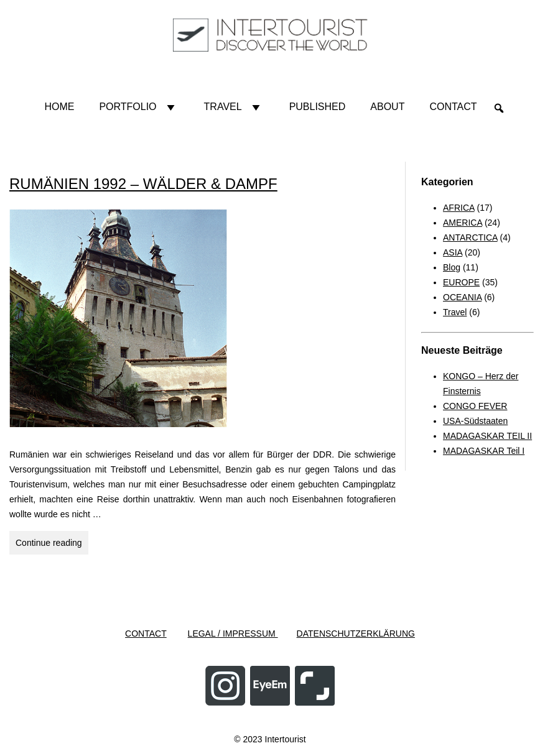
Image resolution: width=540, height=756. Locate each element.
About (387, 107)
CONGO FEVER (475, 406)
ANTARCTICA (470, 237)
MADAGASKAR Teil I (484, 451)
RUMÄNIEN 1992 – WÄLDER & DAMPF (143, 184)
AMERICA (463, 223)
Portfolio (139, 107)
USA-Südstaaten (475, 421)
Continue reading (52, 545)
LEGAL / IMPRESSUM (233, 634)
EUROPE (461, 282)
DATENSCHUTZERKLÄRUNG (356, 634)
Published (318, 107)
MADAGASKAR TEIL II (487, 436)
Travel (234, 107)
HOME (59, 107)
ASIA (453, 252)
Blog (452, 267)
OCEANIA (462, 297)
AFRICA (459, 208)
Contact (453, 107)
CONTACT (146, 634)
